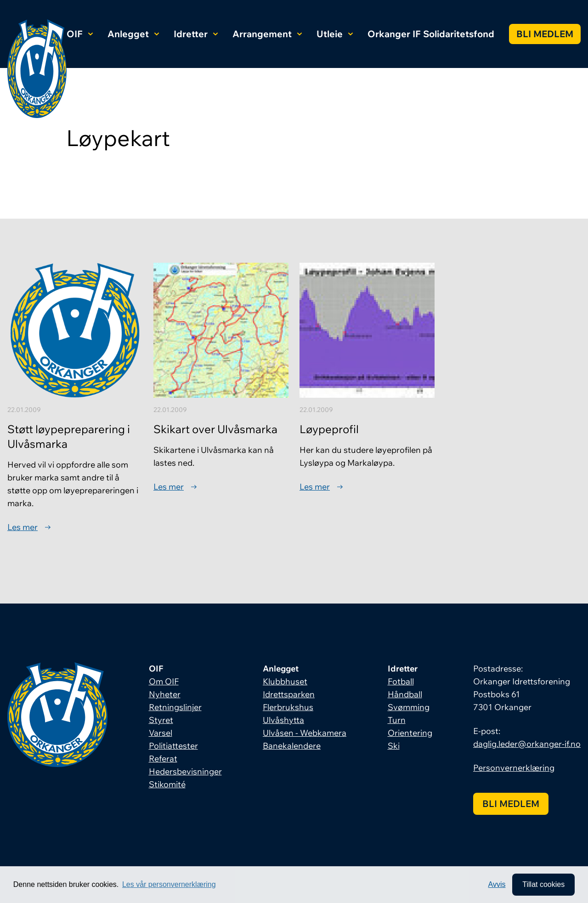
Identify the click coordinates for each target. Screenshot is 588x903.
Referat (163, 759)
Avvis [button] (497, 884)
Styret (161, 720)
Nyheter (165, 694)
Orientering (410, 733)
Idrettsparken (289, 694)
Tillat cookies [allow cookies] (543, 884)
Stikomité (167, 784)
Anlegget (133, 34)
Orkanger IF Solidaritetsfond (431, 34)
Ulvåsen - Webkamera (305, 733)
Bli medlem (545, 34)
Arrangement (267, 34)
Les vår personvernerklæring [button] (169, 884)
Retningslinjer (175, 707)
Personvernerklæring (514, 768)
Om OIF (164, 681)
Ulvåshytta (283, 720)
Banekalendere (292, 746)
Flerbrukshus (288, 707)
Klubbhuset (285, 681)
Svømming (409, 707)
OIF (80, 34)
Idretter (196, 34)
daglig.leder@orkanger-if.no (527, 744)
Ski (394, 746)
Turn (397, 720)
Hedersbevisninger (185, 771)
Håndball (405, 694)
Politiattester (173, 746)
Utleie (335, 34)
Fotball (401, 681)
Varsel (161, 733)
